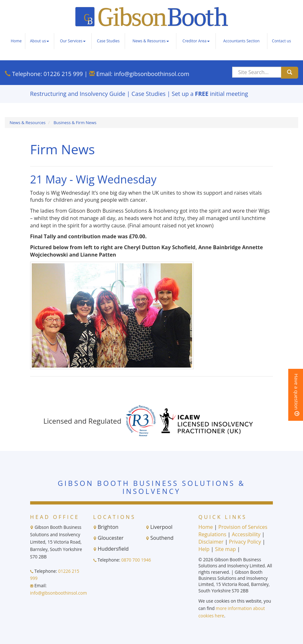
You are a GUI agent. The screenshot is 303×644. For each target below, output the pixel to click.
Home (16, 41)
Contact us (281, 41)
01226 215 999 (63, 74)
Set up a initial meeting (210, 94)
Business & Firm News (75, 123)
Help (204, 549)
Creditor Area (196, 41)
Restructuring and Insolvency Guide (78, 94)
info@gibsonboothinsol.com (151, 74)
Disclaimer (211, 542)
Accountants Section (241, 41)
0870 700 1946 (136, 560)
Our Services (73, 41)
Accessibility (246, 534)
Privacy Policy (245, 542)
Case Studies (108, 41)
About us (40, 41)
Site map (225, 549)
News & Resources (151, 41)
